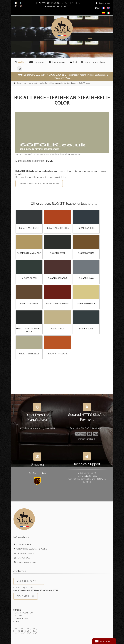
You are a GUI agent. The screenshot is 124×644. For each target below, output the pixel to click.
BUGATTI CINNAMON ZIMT (29, 253)
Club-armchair (57, 62)
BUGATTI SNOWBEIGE (29, 354)
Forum (86, 62)
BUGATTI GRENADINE (58, 278)
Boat (73, 62)
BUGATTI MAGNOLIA (86, 303)
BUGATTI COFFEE (58, 253)
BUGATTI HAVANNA (29, 303)
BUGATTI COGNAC (86, 253)
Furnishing (36, 62)
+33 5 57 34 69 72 (29, 581)
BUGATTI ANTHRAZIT (29, 228)
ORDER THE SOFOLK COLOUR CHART (39, 183)
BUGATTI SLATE (86, 329)
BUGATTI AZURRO (86, 228)
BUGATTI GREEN (29, 278)
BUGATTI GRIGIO (86, 278)
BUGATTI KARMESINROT (58, 303)
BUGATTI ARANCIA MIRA (58, 228)
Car (21, 62)
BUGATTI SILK (58, 329)
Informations (99, 62)
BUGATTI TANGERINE (58, 354)
